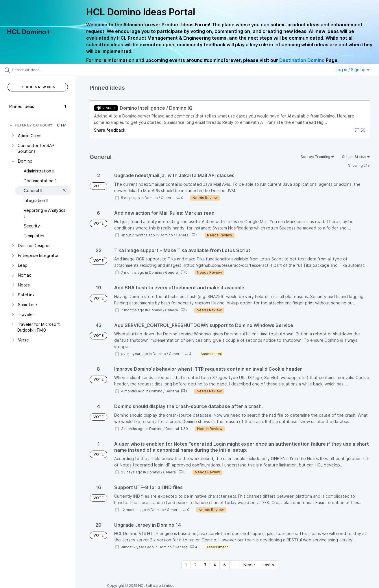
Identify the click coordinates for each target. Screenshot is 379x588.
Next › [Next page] (249, 565)
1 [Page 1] (186, 565)
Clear (62, 125)
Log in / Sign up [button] (353, 70)
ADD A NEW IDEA (38, 87)
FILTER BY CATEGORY (31, 125)
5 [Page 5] (224, 565)
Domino (151, 198)
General (168, 198)
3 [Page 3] (205, 565)
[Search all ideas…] (45, 70)
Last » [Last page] (269, 565)
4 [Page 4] (215, 565)
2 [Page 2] (195, 565)
